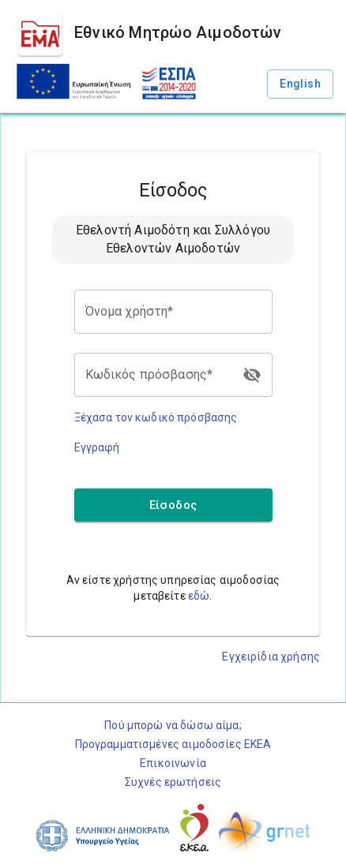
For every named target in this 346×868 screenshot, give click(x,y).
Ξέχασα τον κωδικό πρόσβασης (156, 417)
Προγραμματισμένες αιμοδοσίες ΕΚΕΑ (173, 744)
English (300, 84)
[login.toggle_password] (252, 375)
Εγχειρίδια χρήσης (271, 657)
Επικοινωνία (173, 763)
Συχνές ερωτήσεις (173, 782)
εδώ (199, 596)
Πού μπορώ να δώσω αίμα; (173, 725)
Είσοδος (173, 505)
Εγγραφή (97, 447)
